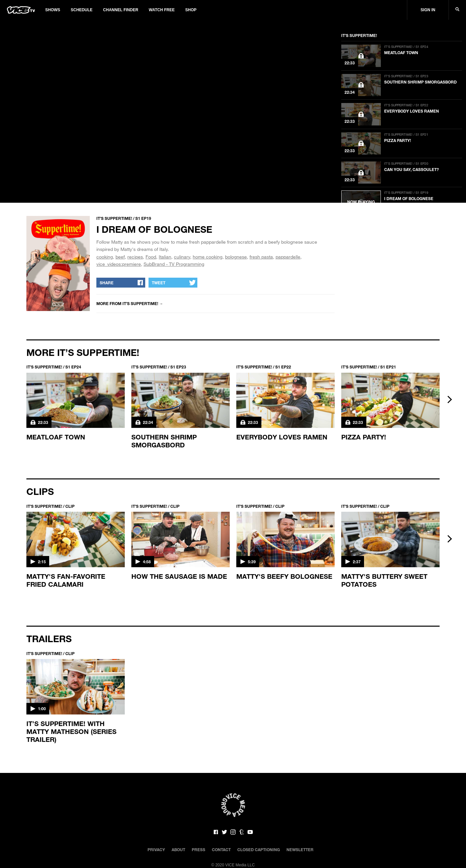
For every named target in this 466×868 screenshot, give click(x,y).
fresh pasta (261, 257)
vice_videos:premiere (119, 264)
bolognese (236, 257)
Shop (191, 10)
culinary (182, 257)
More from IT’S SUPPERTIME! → (130, 303)
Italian (165, 257)
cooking (105, 257)
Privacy (156, 850)
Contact (221, 850)
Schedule (82, 10)
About (178, 850)
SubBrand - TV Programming (174, 264)
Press (199, 850)
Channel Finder (120, 10)
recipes (135, 257)
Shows (53, 10)
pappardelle (288, 257)
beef (120, 257)
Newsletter (300, 850)
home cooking (208, 257)
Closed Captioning (259, 850)
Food (151, 257)
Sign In (428, 10)
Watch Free (162, 10)
